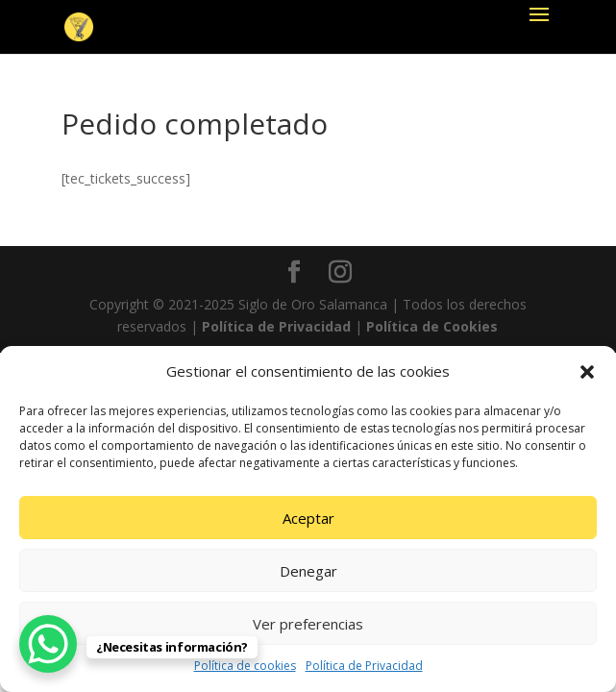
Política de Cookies (432, 326)
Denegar (308, 571)
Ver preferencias (308, 624)
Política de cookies (245, 666)
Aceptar (308, 518)
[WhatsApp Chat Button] (48, 644)
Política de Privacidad (364, 666)
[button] (587, 372)
